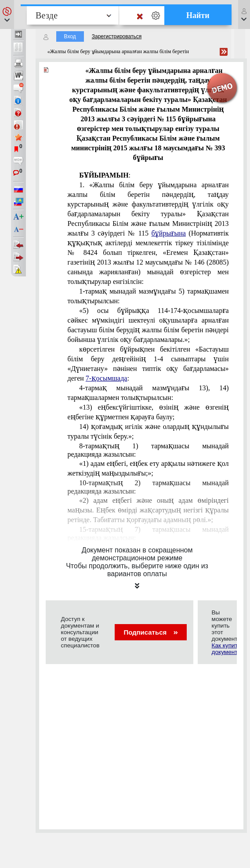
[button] (7, 15)
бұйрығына (168, 233)
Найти (198, 15)
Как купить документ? (226, 649)
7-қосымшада (107, 378)
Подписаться (150, 632)
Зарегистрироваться (117, 36)
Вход (70, 36)
